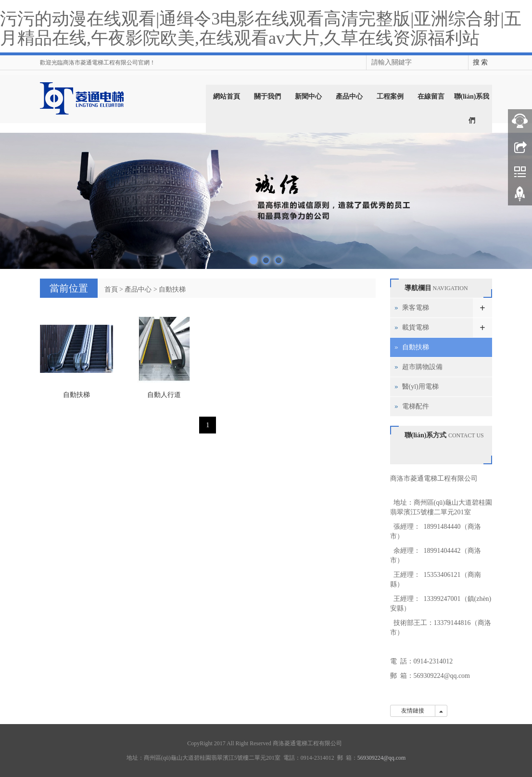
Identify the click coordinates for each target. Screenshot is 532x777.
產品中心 (349, 96)
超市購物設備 (422, 367)
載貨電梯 (416, 327)
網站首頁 (227, 96)
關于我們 (267, 96)
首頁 (111, 289)
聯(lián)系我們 (472, 108)
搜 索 (481, 62)
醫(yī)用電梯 (420, 387)
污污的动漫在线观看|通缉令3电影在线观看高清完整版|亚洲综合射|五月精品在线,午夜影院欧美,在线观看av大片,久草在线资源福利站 (261, 28)
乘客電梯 (416, 308)
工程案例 (390, 96)
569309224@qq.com (442, 676)
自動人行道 (164, 395)
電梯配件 (416, 406)
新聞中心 (308, 96)
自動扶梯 (172, 289)
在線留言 (431, 96)
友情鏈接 (413, 711)
